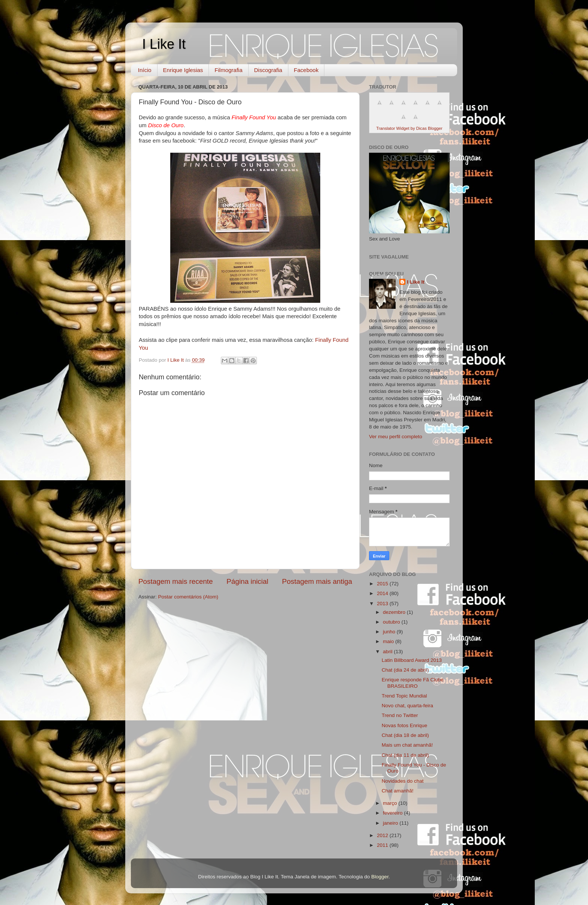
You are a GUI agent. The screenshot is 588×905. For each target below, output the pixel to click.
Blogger (380, 877)
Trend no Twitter (400, 715)
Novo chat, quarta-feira (407, 706)
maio (389, 641)
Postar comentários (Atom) (188, 597)
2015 (383, 584)
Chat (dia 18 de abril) (405, 735)
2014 (383, 593)
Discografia (268, 70)
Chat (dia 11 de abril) (405, 755)
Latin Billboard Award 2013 (412, 660)
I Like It (164, 44)
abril (388, 652)
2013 (383, 604)
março (391, 803)
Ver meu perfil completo (396, 437)
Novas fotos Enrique (405, 725)
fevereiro (393, 813)
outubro (392, 622)
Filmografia (228, 70)
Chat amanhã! (398, 791)
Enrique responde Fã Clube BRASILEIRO (413, 683)
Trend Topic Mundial (404, 696)
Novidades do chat (403, 781)
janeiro (391, 823)
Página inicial (247, 581)
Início (145, 70)
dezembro (395, 612)
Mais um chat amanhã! (407, 745)
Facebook (306, 70)
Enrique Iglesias (183, 70)
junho (390, 632)
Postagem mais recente (175, 581)
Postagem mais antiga (317, 581)
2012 (383, 835)
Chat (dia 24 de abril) (405, 670)
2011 (383, 845)
